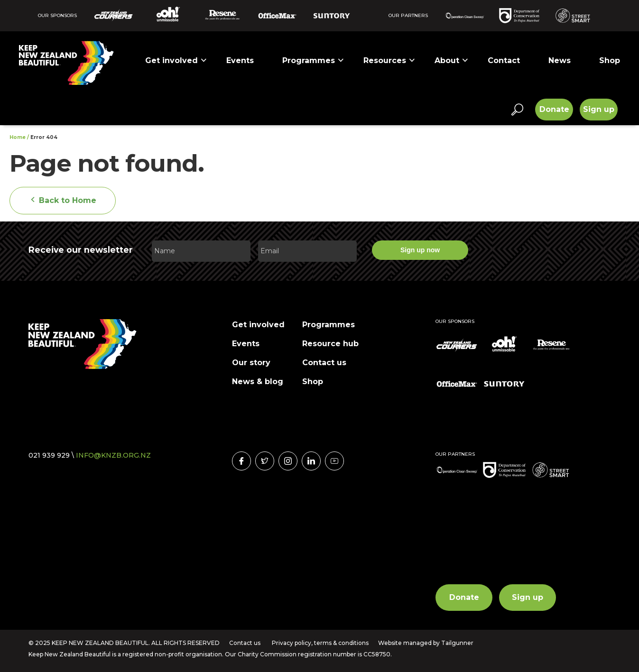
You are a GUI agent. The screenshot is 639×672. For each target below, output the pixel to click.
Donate (554, 109)
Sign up (599, 109)
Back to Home (63, 200)
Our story (251, 363)
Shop (610, 60)
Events (240, 60)
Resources (389, 60)
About (452, 60)
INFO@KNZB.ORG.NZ (113, 455)
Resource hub (330, 344)
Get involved (176, 60)
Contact (504, 60)
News (560, 60)
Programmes (313, 60)
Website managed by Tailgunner (426, 643)
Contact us (324, 363)
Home (18, 137)
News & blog (258, 382)
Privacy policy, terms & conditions (320, 643)
